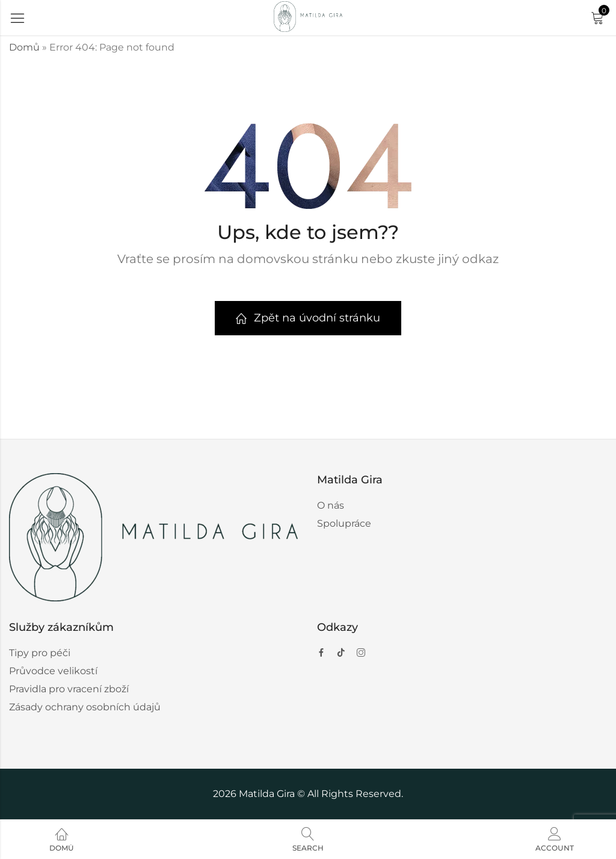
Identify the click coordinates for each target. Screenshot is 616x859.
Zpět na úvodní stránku (308, 318)
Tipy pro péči (40, 653)
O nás (331, 505)
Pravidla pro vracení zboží (69, 689)
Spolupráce (344, 523)
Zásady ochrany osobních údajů (85, 707)
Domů (24, 47)
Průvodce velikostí (53, 671)
